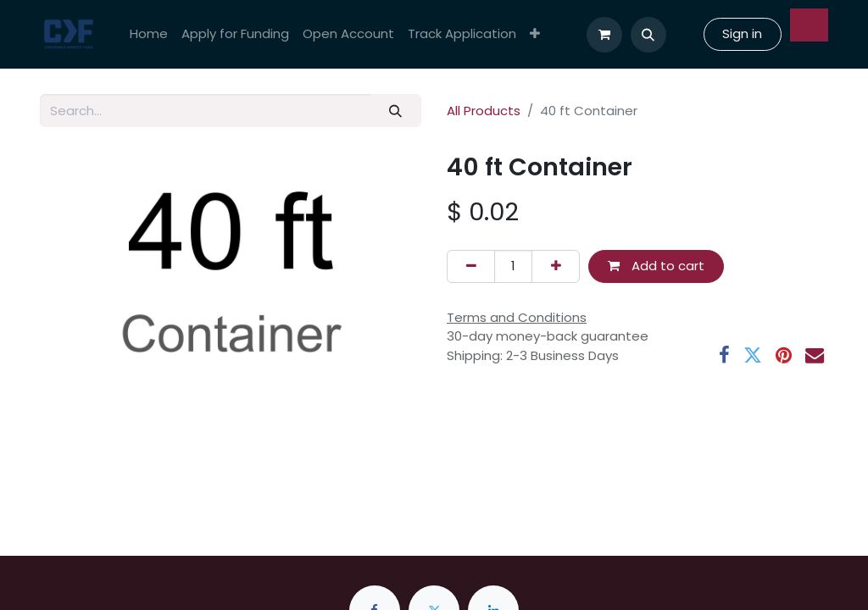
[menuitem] (149, 34)
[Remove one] (471, 266)
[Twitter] (753, 355)
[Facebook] (724, 355)
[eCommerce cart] (604, 35)
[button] (648, 35)
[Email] (815, 355)
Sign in (742, 33)
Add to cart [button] (656, 266)
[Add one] (556, 266)
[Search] (396, 111)
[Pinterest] (784, 355)
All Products (484, 111)
